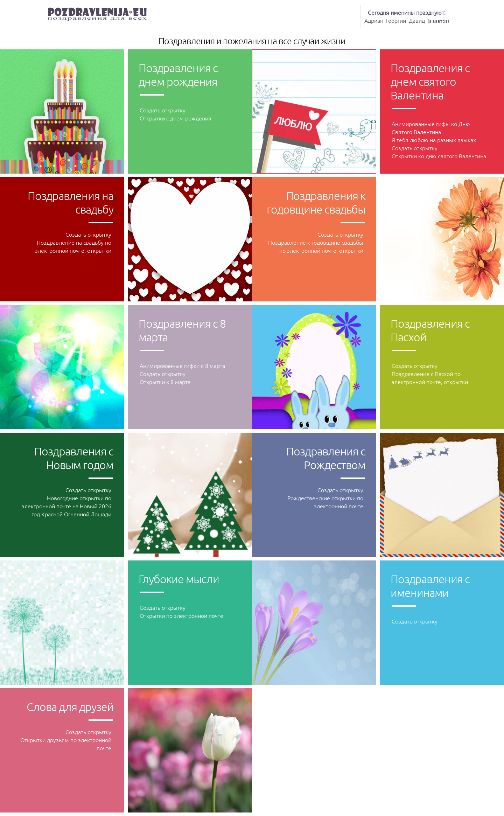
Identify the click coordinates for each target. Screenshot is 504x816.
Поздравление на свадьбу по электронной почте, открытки (73, 246)
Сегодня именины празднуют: (407, 12)
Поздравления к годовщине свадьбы (316, 203)
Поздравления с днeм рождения (178, 75)
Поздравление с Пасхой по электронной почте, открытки (430, 378)
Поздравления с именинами (430, 586)
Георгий (396, 20)
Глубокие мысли (179, 579)
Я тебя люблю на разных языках (434, 140)
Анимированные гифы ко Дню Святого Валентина (431, 128)
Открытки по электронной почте (181, 615)
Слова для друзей (70, 707)
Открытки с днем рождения (176, 118)
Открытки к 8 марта (165, 382)
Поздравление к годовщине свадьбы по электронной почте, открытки (316, 246)
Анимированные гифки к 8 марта (182, 365)
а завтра (438, 21)
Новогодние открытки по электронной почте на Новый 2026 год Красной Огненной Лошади (66, 506)
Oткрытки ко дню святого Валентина (439, 156)
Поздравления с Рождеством (326, 458)
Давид (417, 20)
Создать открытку (163, 110)
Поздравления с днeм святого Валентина (430, 82)
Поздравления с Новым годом (74, 458)
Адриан (374, 20)
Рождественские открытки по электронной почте (325, 502)
